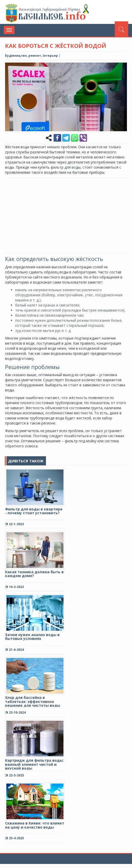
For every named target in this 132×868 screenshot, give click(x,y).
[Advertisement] (69, 215)
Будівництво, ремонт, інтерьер (31, 56)
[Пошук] (121, 29)
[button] (122, 67)
